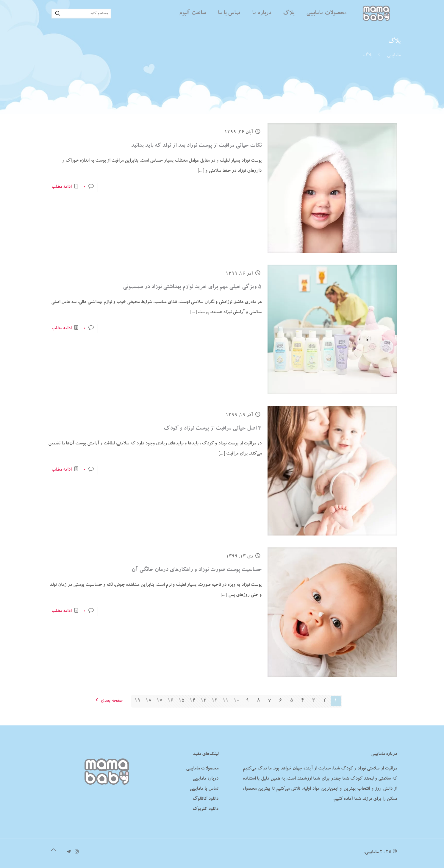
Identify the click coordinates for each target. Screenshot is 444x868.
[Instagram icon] (77, 852)
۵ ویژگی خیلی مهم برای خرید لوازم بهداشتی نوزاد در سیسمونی (192, 287)
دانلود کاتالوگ (205, 799)
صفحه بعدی (107, 701)
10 (237, 701)
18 (148, 701)
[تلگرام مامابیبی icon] (69, 852)
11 (226, 701)
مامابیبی (394, 56)
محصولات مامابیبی (202, 769)
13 (204, 701)
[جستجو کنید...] (81, 14)
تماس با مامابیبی (204, 789)
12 (215, 701)
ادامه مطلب (61, 187)
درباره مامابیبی (205, 779)
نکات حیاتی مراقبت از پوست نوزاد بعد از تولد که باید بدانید (196, 146)
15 (182, 701)
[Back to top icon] (53, 851)
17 (160, 701)
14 (193, 701)
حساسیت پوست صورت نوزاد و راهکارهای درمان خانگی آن (197, 570)
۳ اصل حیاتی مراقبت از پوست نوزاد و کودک (213, 429)
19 (137, 701)
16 (171, 701)
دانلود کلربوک (205, 809)
